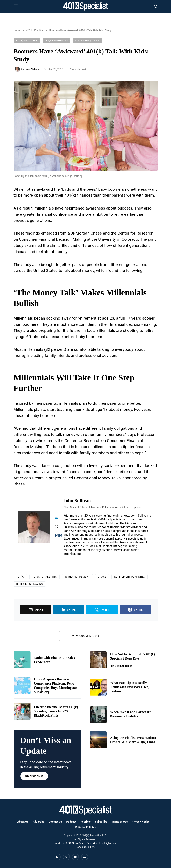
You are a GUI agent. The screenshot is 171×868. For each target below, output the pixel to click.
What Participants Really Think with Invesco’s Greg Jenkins (129, 687)
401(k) (21, 577)
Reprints (85, 822)
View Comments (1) (86, 636)
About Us (23, 822)
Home (17, 30)
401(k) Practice (35, 30)
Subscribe (101, 822)
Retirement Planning (130, 577)
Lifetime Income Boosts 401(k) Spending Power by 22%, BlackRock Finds (56, 711)
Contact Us (55, 822)
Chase (19, 484)
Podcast (71, 822)
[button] (16, 6)
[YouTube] (75, 857)
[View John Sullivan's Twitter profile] (57, 527)
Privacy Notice (141, 822)
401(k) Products (56, 40)
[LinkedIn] (85, 857)
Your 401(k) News (87, 40)
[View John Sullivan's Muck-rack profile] (57, 536)
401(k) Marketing (44, 577)
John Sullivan (77, 501)
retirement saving (30, 584)
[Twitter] (66, 857)
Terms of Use (120, 822)
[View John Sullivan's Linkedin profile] (57, 518)
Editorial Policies (85, 827)
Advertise (38, 822)
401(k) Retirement (77, 577)
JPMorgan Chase (87, 233)
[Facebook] (57, 857)
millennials (44, 208)
